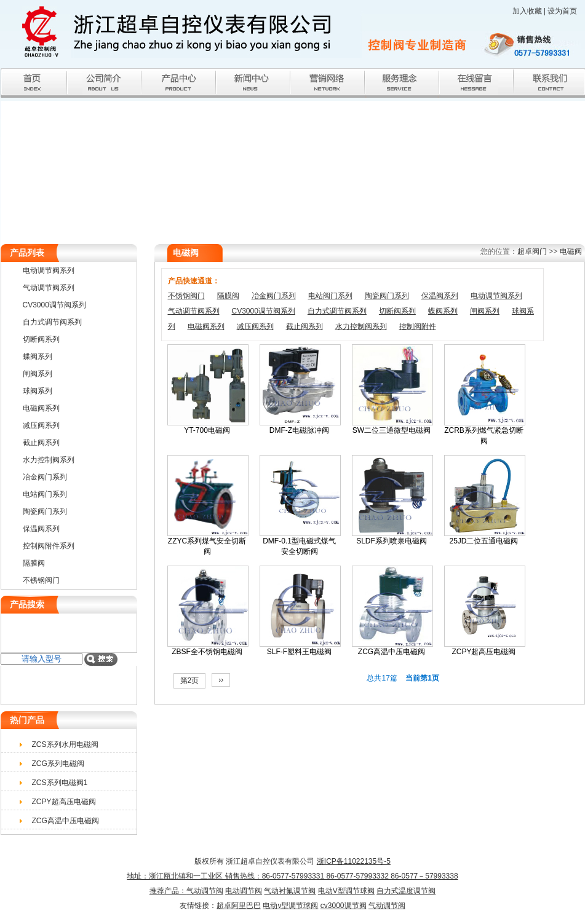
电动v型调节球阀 (290, 906)
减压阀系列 (255, 326)
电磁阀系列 (206, 326)
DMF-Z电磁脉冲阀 (299, 430)
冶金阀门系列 (274, 296)
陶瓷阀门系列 (387, 296)
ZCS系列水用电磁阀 (65, 744)
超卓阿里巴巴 (239, 906)
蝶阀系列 (443, 311)
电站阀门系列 (330, 296)
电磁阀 (571, 251)
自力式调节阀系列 (337, 311)
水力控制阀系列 (361, 326)
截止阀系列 (304, 326)
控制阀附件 (418, 326)
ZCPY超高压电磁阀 (484, 652)
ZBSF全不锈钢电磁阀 (207, 652)
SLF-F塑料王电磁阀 (299, 652)
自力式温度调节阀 (406, 891)
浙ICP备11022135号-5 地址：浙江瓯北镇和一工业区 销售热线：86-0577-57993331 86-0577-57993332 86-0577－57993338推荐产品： (292, 876)
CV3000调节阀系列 (264, 311)
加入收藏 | (530, 11)
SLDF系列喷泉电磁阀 (392, 541)
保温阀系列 (440, 296)
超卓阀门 (532, 251)
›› (221, 680)
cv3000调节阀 (344, 906)
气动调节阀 (205, 891)
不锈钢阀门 (186, 296)
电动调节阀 (244, 891)
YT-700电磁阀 (207, 430)
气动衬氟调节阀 (290, 891)
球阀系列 (38, 391)
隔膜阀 (228, 296)
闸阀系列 (485, 311)
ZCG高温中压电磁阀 (392, 652)
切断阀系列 (397, 311)
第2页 (190, 681)
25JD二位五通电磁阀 (484, 541)
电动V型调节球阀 (346, 891)
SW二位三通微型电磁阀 (392, 430)
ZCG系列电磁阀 (58, 764)
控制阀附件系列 (49, 546)
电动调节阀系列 (496, 296)
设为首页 (562, 11)
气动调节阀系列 (194, 311)
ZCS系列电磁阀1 (60, 783)
